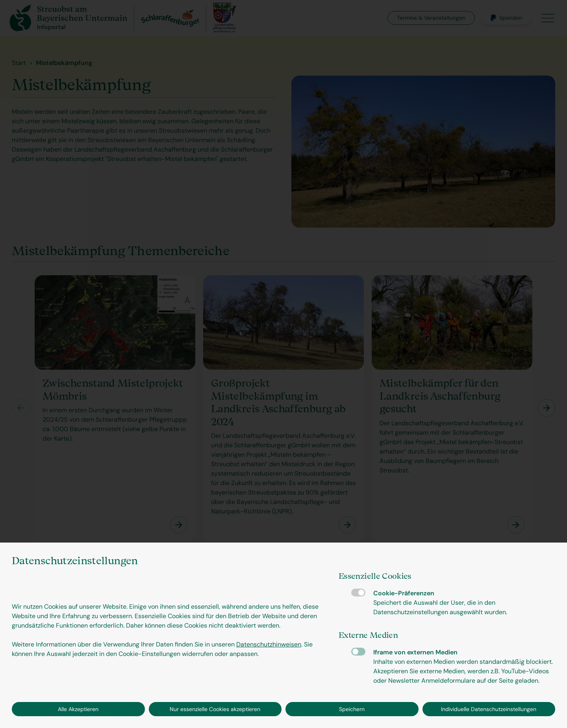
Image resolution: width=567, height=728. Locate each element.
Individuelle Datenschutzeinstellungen (489, 709)
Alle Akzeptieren (78, 709)
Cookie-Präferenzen (358, 593)
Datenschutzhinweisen (269, 644)
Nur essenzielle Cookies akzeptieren (215, 709)
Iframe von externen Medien (358, 652)
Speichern (352, 709)
